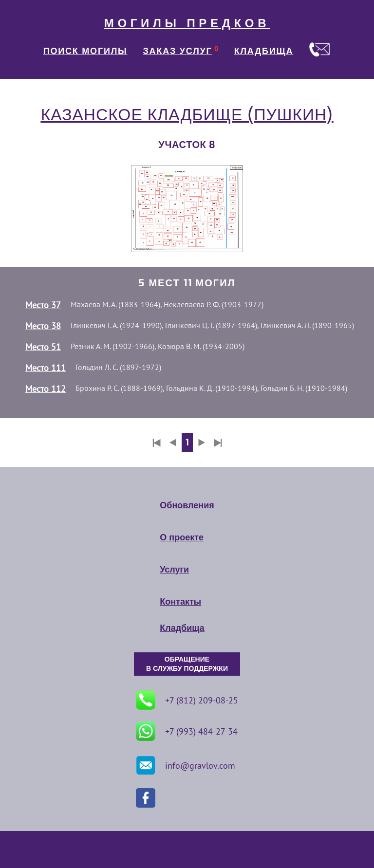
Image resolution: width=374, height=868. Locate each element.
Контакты (180, 602)
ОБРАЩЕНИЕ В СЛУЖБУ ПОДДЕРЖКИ (187, 664)
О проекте (182, 537)
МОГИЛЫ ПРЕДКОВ (187, 23)
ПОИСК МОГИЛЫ (85, 51)
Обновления (187, 505)
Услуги (174, 570)
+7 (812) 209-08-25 (187, 700)
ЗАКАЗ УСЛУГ (178, 51)
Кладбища (182, 628)
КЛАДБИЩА (264, 51)
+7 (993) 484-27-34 (187, 731)
